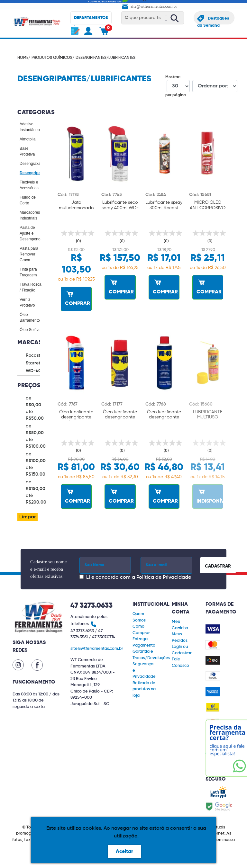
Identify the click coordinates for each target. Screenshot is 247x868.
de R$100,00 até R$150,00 (36, 464)
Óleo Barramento (30, 318)
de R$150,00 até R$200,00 (36, 492)
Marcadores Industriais (30, 215)
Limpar (27, 517)
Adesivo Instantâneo (30, 127)
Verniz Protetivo (27, 302)
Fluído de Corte (28, 200)
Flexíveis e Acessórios (29, 185)
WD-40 (33, 371)
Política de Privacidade (164, 577)
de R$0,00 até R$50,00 (35, 408)
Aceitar (124, 852)
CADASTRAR (218, 566)
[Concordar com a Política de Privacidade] (82, 577)
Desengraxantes (34, 164)
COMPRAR (78, 298)
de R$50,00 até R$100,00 (36, 436)
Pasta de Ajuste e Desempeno (30, 233)
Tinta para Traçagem (28, 272)
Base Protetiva (27, 151)
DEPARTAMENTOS (91, 20)
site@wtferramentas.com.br (149, 6)
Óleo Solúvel (31, 330)
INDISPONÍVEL (210, 495)
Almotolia (27, 139)
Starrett (34, 363)
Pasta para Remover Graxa (29, 254)
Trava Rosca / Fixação (31, 287)
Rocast (33, 355)
